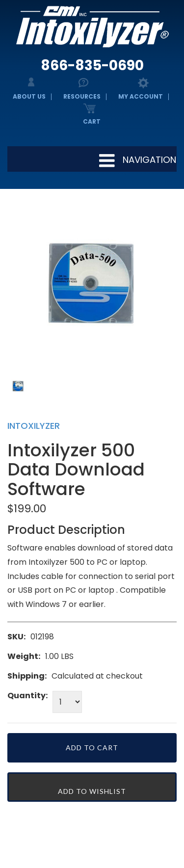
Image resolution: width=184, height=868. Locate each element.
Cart (92, 121)
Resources (82, 96)
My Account (141, 96)
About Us (29, 96)
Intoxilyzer (34, 426)
